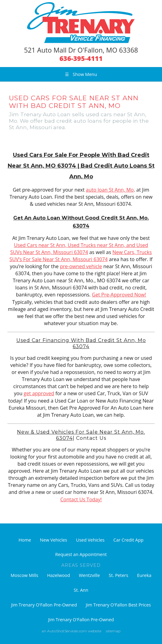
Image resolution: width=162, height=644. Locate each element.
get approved (39, 393)
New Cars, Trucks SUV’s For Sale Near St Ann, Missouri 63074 (81, 256)
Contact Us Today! (81, 499)
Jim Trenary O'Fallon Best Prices (118, 605)
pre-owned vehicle (81, 266)
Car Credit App (128, 540)
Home (25, 540)
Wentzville (89, 575)
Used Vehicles (90, 540)
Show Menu (81, 74)
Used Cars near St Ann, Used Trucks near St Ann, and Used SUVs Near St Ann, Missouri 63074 (79, 249)
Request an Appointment (81, 554)
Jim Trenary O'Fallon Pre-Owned (44, 605)
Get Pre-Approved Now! (119, 295)
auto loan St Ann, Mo (110, 190)
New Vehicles (54, 540)
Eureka (144, 575)
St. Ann (81, 590)
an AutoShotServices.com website (71, 631)
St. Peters (118, 575)
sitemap (113, 631)
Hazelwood (59, 575)
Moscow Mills (25, 575)
